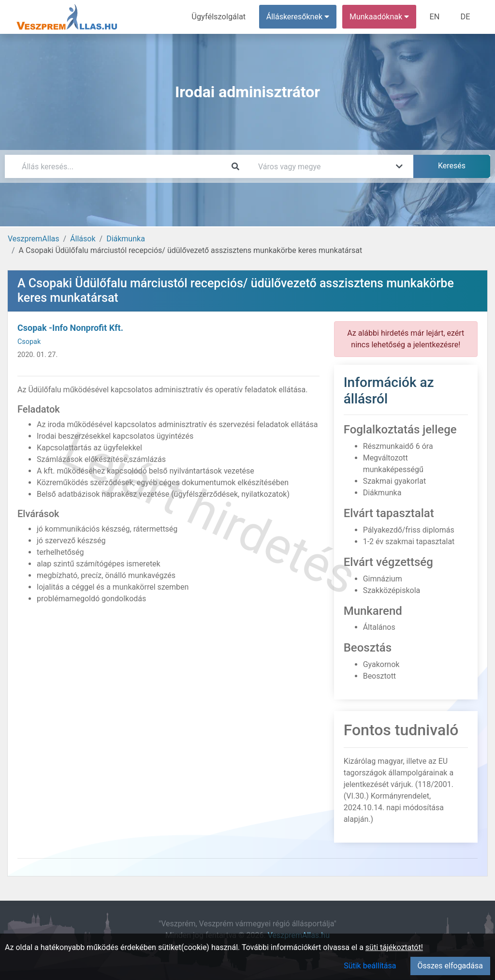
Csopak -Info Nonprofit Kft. (70, 328)
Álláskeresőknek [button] (299, 17)
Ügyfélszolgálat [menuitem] (221, 17)
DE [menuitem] (466, 17)
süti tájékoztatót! (394, 947)
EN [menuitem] (436, 17)
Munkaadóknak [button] (381, 17)
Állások (83, 239)
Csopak (29, 342)
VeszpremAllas (33, 239)
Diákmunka (126, 239)
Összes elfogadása (450, 966)
